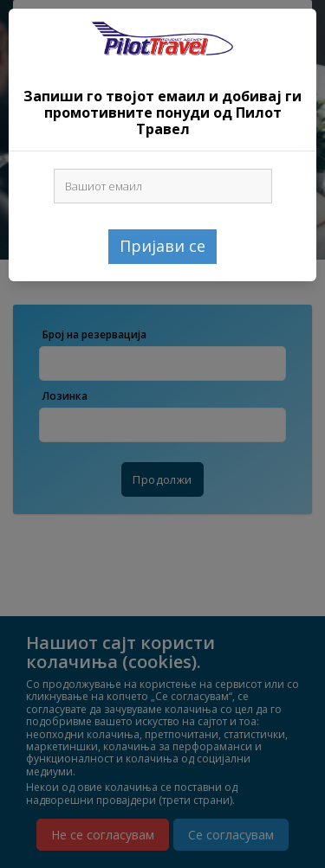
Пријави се (162, 246)
